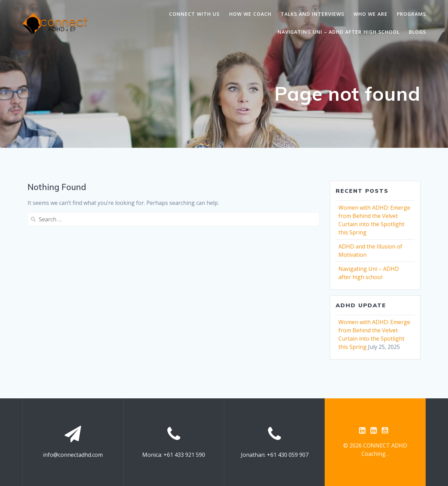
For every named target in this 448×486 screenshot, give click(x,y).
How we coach (250, 14)
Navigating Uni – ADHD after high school (339, 32)
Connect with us (194, 14)
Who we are (371, 14)
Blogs (417, 32)
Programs (411, 14)
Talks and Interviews (312, 14)
